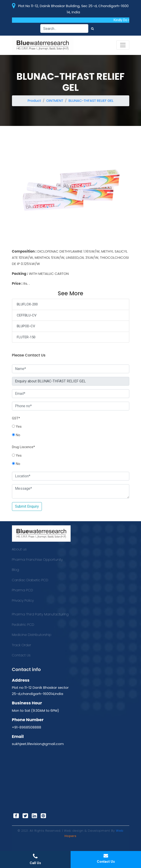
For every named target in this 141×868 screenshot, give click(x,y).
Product (34, 101)
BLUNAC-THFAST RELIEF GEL (91, 101)
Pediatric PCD (23, 625)
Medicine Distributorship (32, 635)
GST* (16, 418)
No (16, 435)
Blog (16, 570)
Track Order (22, 645)
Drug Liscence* (23, 447)
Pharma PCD (23, 590)
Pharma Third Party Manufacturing (40, 614)
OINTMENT (55, 101)
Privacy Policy (23, 600)
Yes (17, 427)
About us (19, 549)
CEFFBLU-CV (27, 315)
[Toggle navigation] (123, 45)
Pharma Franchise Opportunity (37, 559)
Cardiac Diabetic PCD (30, 580)
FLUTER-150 (26, 337)
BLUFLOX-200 (27, 304)
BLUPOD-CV (26, 326)
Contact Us (21, 655)
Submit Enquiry (27, 506)
